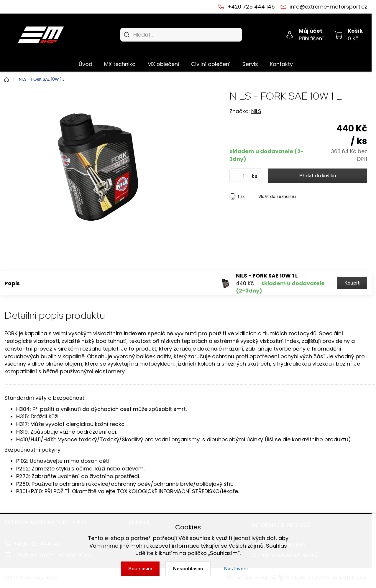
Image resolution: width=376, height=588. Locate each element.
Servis (250, 64)
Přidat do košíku (318, 176)
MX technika (120, 64)
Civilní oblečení (211, 64)
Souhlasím (140, 569)
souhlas (200, 538)
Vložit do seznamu (277, 196)
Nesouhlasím (188, 569)
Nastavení (236, 569)
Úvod (86, 64)
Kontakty (281, 64)
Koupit (352, 283)
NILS (256, 111)
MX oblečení (163, 64)
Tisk (241, 196)
